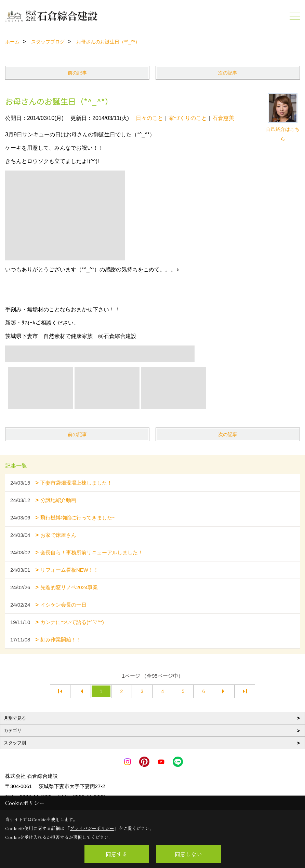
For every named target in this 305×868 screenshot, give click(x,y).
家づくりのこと (188, 118)
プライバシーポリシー (92, 828)
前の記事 (77, 73)
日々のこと (149, 118)
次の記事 (228, 73)
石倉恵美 (223, 118)
